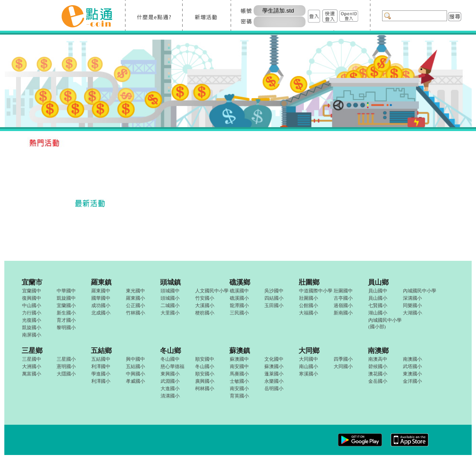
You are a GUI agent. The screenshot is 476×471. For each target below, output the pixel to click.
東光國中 (135, 291)
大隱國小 (66, 374)
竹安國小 (205, 298)
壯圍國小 (309, 298)
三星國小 (66, 359)
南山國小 (309, 366)
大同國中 (309, 359)
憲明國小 (66, 366)
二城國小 (170, 305)
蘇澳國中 (239, 359)
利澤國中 (101, 366)
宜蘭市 (32, 282)
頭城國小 (170, 298)
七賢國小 (378, 305)
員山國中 (378, 291)
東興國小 (170, 374)
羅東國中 (101, 291)
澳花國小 (378, 374)
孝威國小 (135, 381)
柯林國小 (205, 388)
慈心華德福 (172, 366)
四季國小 (343, 359)
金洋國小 (412, 381)
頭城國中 (170, 291)
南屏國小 (32, 335)
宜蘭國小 (66, 305)
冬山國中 (170, 359)
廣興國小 (205, 381)
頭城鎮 (170, 282)
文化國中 (274, 359)
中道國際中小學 (316, 291)
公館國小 (309, 305)
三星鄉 (32, 351)
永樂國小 (274, 381)
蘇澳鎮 (240, 351)
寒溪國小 (309, 374)
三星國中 (32, 359)
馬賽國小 (239, 374)
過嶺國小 (343, 305)
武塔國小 (412, 366)
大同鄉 (309, 351)
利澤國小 (101, 381)
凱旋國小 (32, 327)
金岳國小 (378, 381)
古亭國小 (343, 298)
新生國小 (66, 313)
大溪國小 (205, 305)
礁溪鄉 (240, 282)
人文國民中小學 (212, 291)
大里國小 (170, 313)
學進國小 (101, 374)
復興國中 (32, 298)
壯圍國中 (343, 291)
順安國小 (205, 374)
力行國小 (32, 313)
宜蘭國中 (32, 291)
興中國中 (135, 359)
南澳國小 (413, 359)
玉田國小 (274, 305)
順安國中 (205, 359)
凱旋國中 (66, 298)
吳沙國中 (274, 291)
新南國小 (343, 313)
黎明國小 (66, 327)
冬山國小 (205, 366)
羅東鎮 (101, 282)
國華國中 (101, 298)
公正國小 (135, 305)
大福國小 (309, 313)
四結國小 (274, 298)
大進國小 (170, 388)
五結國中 (101, 359)
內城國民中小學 (420, 291)
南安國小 (239, 388)
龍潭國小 (239, 305)
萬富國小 (32, 374)
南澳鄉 (378, 351)
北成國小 (101, 313)
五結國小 (135, 366)
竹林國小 (136, 313)
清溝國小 (170, 396)
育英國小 (240, 396)
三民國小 (239, 313)
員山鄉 (378, 282)
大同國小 (343, 366)
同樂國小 (412, 305)
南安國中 (239, 366)
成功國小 (101, 305)
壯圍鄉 (309, 282)
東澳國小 (412, 374)
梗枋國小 (205, 313)
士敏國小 (240, 381)
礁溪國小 (239, 298)
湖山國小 (378, 313)
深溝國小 (412, 298)
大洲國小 (32, 366)
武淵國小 (170, 381)
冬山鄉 (170, 351)
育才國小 (66, 320)
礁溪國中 (239, 291)
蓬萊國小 (274, 374)
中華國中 (66, 291)
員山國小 (378, 298)
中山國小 (32, 305)
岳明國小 (274, 388)
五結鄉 (101, 351)
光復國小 (32, 320)
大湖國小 (413, 313)
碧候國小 (378, 366)
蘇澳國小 (274, 366)
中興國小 (136, 374)
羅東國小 (135, 298)
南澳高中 (378, 359)
